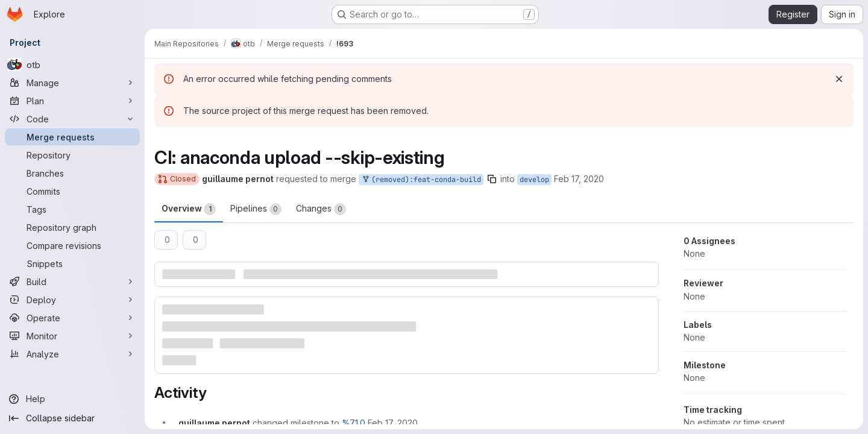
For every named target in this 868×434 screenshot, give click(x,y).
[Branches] (72, 173)
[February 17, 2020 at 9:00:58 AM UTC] (393, 423)
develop (534, 180)
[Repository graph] (72, 227)
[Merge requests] (72, 137)
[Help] (72, 399)
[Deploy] (72, 300)
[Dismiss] (839, 79)
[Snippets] (72, 263)
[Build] (72, 281)
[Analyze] (72, 354)
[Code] (72, 119)
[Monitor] (72, 336)
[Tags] (72, 209)
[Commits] (72, 191)
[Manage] (72, 83)
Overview (189, 209)
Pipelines (256, 209)
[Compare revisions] (72, 245)
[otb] (72, 64)
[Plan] (72, 101)
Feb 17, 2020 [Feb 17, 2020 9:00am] (579, 179)
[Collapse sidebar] (72, 418)
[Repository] (72, 155)
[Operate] (72, 318)
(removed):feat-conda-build (421, 180)
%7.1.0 (354, 423)
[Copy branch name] (492, 179)
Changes (321, 209)
